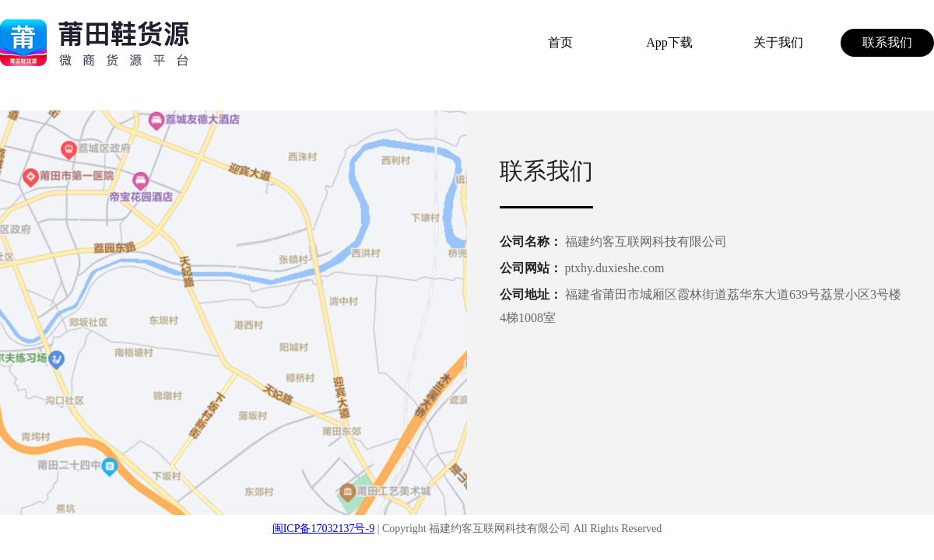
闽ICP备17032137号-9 (323, 528)
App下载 (669, 42)
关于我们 (778, 42)
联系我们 (887, 42)
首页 (560, 42)
